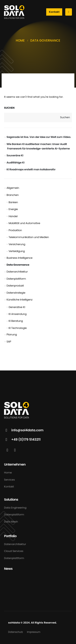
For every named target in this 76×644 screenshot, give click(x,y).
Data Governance (18, 265)
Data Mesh (11, 522)
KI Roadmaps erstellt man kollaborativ (31, 169)
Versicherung (17, 244)
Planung (12, 334)
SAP (9, 342)
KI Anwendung (18, 314)
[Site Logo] (14, 12)
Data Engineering (15, 508)
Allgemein (13, 188)
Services (9, 480)
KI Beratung (16, 321)
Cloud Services (14, 551)
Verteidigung (17, 251)
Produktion (15, 230)
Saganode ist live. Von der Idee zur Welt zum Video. (39, 137)
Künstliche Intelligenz (19, 300)
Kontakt (9, 487)
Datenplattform (16, 279)
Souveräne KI (15, 155)
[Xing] (15, 450)
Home (8, 473)
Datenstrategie (16, 293)
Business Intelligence (19, 258)
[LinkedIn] (7, 450)
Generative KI (17, 307)
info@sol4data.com (27, 430)
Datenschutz (16, 632)
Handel (13, 216)
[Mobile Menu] (69, 12)
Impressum (34, 632)
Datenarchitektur (17, 272)
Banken (13, 202)
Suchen (9, 108)
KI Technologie (18, 328)
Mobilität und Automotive (24, 223)
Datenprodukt (15, 286)
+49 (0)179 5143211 (26, 440)
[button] (54, 12)
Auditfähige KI (16, 163)
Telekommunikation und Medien (29, 237)
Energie (13, 209)
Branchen (13, 195)
